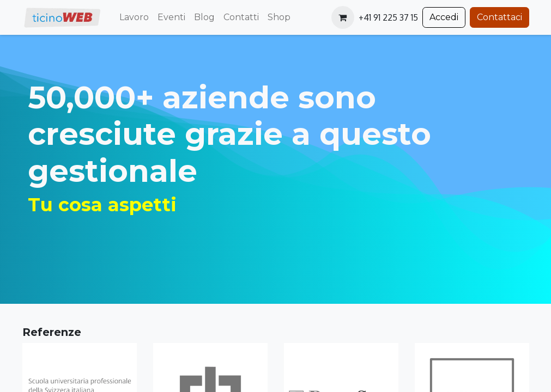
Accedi (444, 17)
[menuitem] (134, 17)
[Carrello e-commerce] (343, 17)
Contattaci (499, 17)
